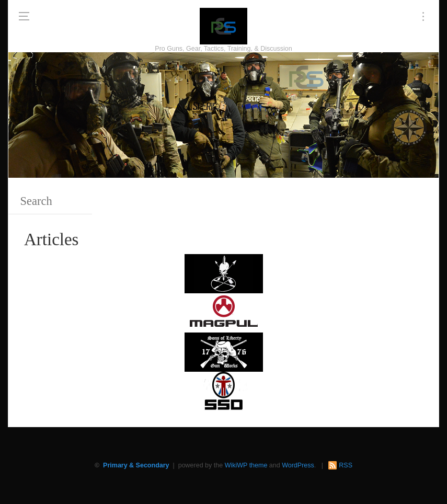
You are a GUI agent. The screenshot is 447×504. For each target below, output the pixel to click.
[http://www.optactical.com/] (224, 273)
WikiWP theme (246, 465)
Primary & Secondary (136, 465)
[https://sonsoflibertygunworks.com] (224, 352)
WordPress (298, 465)
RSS (346, 465)
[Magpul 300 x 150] (224, 312)
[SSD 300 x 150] (224, 391)
